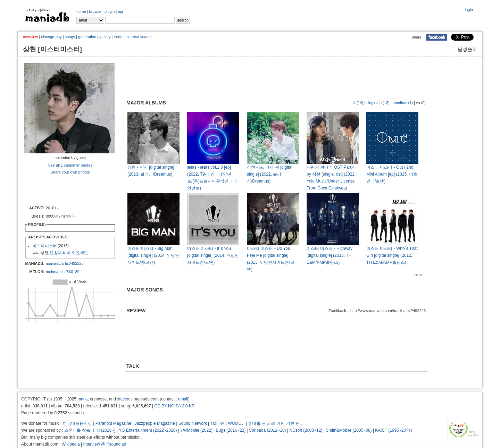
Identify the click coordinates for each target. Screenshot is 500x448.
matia (82, 399)
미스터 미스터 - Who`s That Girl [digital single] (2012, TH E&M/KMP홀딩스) (392, 255)
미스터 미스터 (45, 246)
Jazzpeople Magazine (155, 423)
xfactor (123, 399)
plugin (110, 11)
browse (95, 11)
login (469, 10)
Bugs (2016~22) (231, 430)
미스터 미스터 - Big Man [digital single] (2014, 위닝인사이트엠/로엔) (153, 255)
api (120, 11)
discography (51, 37)
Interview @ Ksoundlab (105, 444)
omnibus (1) (403, 103)
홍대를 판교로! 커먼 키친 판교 (276, 423)
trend (118, 37)
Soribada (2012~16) (267, 430)
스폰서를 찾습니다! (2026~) (90, 430)
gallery (105, 37)
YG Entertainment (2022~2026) (148, 430)
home (81, 11)
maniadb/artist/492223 (65, 263)
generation (87, 37)
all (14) (358, 103)
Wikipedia (71, 444)
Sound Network (193, 423)
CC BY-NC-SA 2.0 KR (174, 406)
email (183, 399)
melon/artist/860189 (63, 272)
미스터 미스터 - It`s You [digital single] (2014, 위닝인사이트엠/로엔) (213, 255)
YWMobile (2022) (196, 430)
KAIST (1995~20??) (393, 430)
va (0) (421, 103)
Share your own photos (70, 172)
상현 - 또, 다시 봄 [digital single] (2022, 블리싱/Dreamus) (270, 174)
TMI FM (217, 423)
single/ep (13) (378, 103)
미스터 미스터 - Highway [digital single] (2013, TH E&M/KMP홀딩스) (330, 255)
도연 (75, 253)
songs (70, 37)
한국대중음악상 (77, 423)
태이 (67, 253)
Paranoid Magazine (113, 423)
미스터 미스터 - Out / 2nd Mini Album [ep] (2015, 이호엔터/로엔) (392, 174)
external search (138, 37)
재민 (84, 253)
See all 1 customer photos (70, 165)
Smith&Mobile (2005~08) (349, 430)
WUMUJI (236, 423)
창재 (58, 253)
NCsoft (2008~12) (306, 430)
